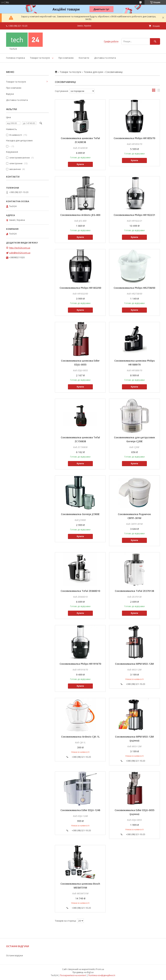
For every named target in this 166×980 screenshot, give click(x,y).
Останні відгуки (14, 955)
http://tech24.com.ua (20, 248)
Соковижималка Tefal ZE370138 (134, 591)
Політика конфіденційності (102, 975)
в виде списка (158, 91)
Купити (80, 164)
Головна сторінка (15, 58)
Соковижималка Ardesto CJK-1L (80, 737)
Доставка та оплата (105, 58)
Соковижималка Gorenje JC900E (80, 514)
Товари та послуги (40, 58)
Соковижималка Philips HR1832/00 (80, 288)
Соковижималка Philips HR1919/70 (80, 664)
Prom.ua (100, 969)
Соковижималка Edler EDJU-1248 (80, 810)
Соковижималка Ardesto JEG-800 (80, 215)
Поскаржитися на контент (73, 975)
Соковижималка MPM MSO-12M (134, 664)
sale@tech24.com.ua (20, 253)
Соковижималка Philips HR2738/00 (134, 288)
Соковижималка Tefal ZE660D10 (80, 591)
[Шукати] (155, 41)
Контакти (84, 58)
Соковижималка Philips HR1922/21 (134, 215)
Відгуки (10, 94)
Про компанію (66, 58)
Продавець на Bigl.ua (83, 972)
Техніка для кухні (93, 72)
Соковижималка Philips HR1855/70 (134, 138)
